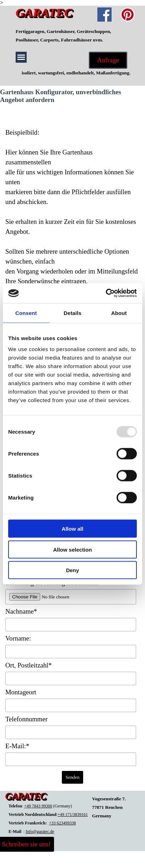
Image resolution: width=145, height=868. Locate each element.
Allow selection (72, 549)
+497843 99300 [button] (38, 806)
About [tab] (119, 313)
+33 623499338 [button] (63, 823)
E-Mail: (17, 746)
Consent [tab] (26, 313)
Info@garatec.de (40, 832)
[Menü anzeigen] (21, 57)
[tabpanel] (72, 35)
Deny (73, 570)
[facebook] (104, 15)
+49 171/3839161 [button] (73, 815)
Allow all (73, 529)
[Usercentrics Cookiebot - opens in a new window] (106, 293)
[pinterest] (128, 15)
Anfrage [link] (108, 60)
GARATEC (44, 12)
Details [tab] (72, 313)
